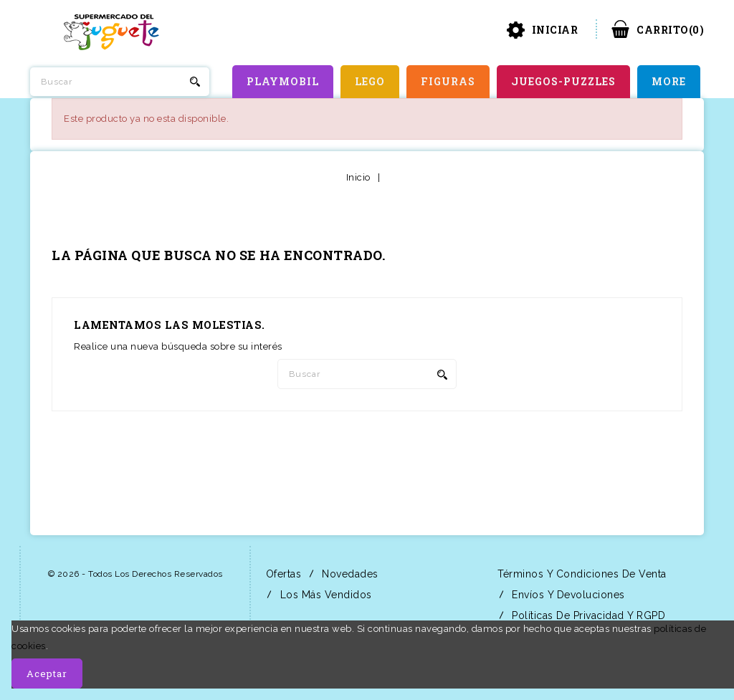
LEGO (370, 81)
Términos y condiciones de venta (581, 574)
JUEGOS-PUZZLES (563, 81)
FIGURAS (448, 81)
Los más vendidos (324, 595)
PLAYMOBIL (283, 81)
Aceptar (47, 673)
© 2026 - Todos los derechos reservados (135, 574)
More (669, 81)
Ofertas (282, 574)
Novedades (349, 574)
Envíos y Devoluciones (567, 595)
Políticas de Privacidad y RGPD (587, 615)
